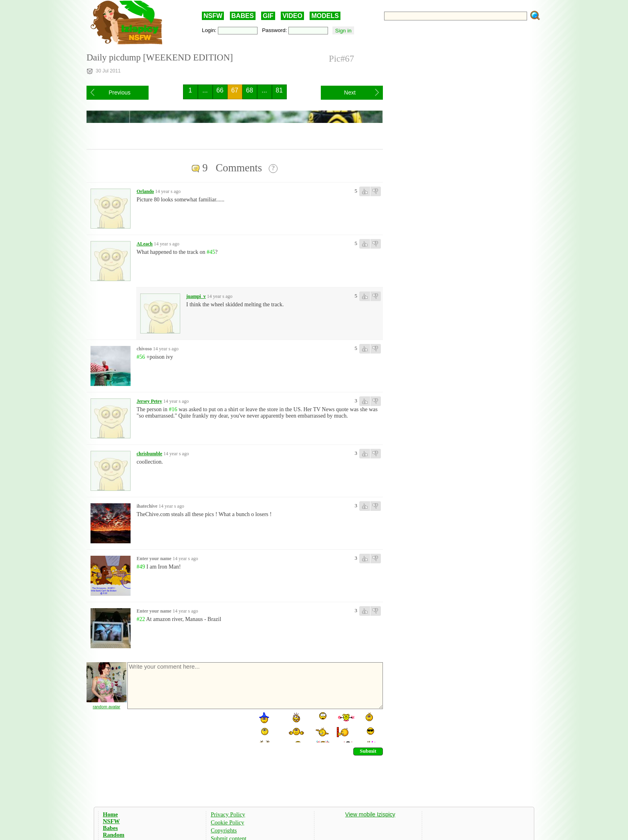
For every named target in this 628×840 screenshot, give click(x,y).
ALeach (145, 244)
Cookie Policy (227, 822)
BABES (243, 16)
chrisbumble (149, 454)
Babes (110, 828)
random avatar (107, 707)
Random (114, 835)
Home (110, 814)
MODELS (325, 16)
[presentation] (187, 727)
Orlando (145, 191)
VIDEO (292, 16)
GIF (268, 16)
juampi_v (196, 296)
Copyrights (224, 830)
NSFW (213, 16)
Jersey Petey (149, 401)
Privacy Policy (228, 814)
